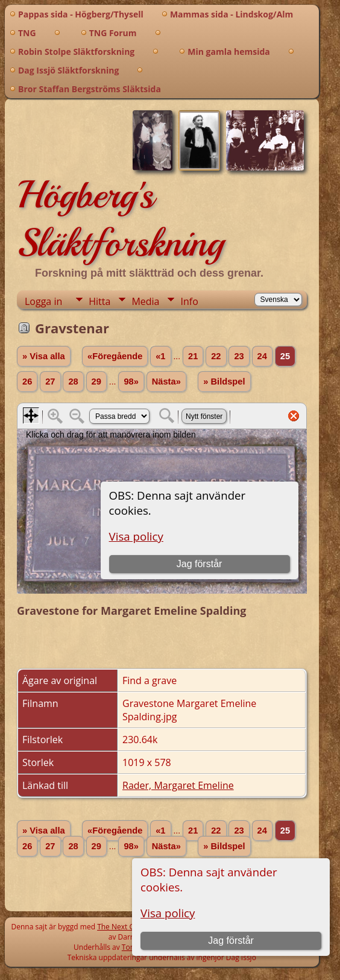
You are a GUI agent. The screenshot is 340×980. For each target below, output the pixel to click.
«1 (160, 356)
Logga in (43, 301)
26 (27, 382)
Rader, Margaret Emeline (178, 785)
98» (131, 382)
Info (189, 301)
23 (239, 356)
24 (262, 356)
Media (145, 301)
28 (73, 382)
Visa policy (168, 913)
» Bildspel (224, 382)
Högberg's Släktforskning (120, 219)
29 (96, 382)
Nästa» (166, 382)
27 (50, 382)
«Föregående (115, 356)
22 (216, 356)
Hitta (99, 301)
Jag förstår (231, 941)
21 (193, 356)
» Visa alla (44, 356)
